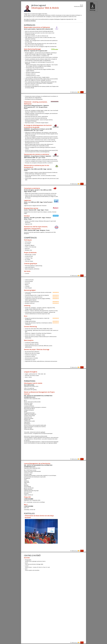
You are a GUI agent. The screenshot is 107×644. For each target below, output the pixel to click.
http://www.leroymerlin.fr (35, 442)
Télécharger (93, 7)
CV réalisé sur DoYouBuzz (30, 21)
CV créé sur (75, 92)
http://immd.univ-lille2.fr (29, 409)
